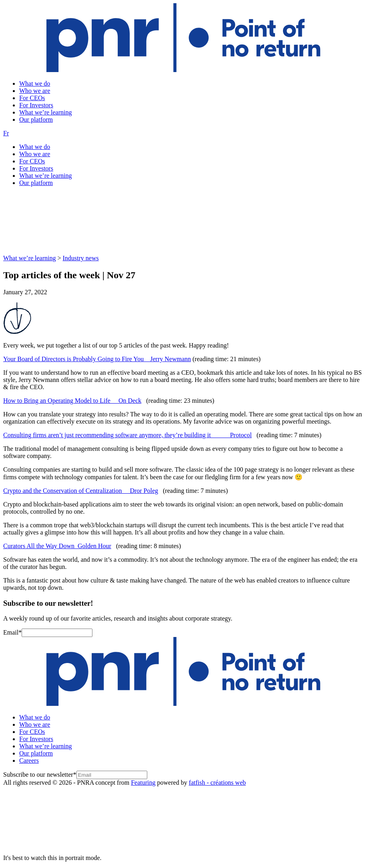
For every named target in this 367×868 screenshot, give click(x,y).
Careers (29, 761)
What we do (35, 83)
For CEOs (32, 98)
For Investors (36, 105)
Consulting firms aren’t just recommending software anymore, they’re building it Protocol (127, 435)
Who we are (35, 91)
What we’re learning (45, 112)
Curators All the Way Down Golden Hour (57, 546)
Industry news (81, 258)
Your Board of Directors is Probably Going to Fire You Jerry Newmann (97, 359)
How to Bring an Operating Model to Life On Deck (72, 401)
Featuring (143, 783)
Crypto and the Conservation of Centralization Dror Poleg (81, 491)
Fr (6, 133)
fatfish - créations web (218, 783)
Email (12, 632)
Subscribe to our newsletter (40, 775)
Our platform (36, 120)
